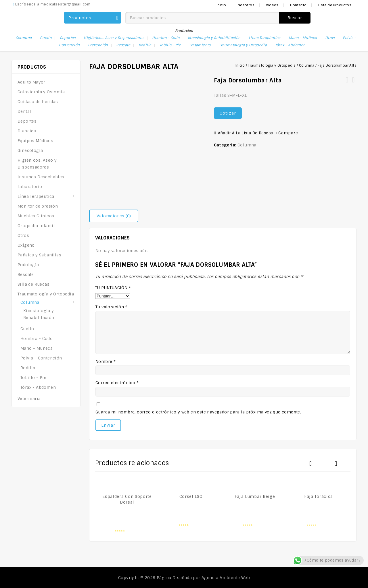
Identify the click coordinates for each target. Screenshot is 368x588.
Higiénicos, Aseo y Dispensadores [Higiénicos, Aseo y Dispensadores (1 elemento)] (114, 38)
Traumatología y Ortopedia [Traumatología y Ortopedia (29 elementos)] (243, 45)
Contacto (298, 5)
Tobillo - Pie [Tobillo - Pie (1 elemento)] (170, 45)
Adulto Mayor (31, 82)
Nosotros (246, 5)
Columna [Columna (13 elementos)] (24, 38)
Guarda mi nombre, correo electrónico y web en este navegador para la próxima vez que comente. (198, 412)
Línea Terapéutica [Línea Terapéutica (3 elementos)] (265, 38)
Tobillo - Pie (33, 378)
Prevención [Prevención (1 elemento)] (98, 45)
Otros (23, 235)
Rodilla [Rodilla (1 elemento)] (145, 45)
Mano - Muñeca (37, 348)
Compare (288, 133)
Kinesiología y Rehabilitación (39, 314)
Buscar (295, 18)
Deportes (27, 121)
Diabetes (27, 131)
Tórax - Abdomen (38, 387)
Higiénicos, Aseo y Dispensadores (37, 164)
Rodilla (28, 368)
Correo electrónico (117, 383)
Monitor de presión (38, 206)
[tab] (116, 216)
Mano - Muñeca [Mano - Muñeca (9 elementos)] (303, 38)
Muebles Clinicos (36, 216)
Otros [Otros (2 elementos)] (330, 38)
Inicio (221, 5)
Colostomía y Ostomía (41, 92)
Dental (24, 111)
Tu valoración (111, 307)
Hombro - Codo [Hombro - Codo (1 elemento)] (166, 38)
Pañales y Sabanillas (39, 255)
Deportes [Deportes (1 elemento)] (68, 38)
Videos (272, 5)
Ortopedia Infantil (36, 226)
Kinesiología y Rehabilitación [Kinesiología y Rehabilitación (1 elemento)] (214, 38)
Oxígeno (26, 245)
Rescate (26, 274)
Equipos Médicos (35, 141)
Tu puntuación (113, 288)
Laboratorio (30, 187)
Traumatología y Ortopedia (272, 65)
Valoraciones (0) (114, 216)
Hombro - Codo (37, 339)
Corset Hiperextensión (353, 84)
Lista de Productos (335, 5)
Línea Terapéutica (36, 196)
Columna (307, 65)
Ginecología (30, 150)
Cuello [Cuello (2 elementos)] (46, 38)
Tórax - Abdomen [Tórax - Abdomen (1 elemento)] (290, 45)
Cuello (27, 329)
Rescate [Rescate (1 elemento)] (123, 45)
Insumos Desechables (41, 177)
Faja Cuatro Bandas (347, 84)
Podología (28, 265)
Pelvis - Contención (41, 358)
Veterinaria (29, 399)
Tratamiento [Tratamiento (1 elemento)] (200, 45)
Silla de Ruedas (33, 284)
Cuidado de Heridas (38, 102)
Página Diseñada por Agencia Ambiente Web (203, 578)
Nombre (106, 361)
